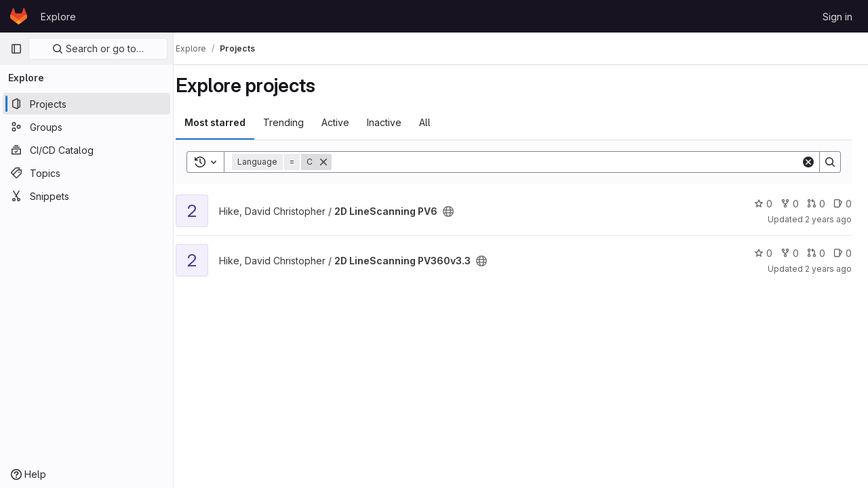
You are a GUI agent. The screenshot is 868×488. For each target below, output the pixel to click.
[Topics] (86, 173)
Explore (58, 17)
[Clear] (808, 162)
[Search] (573, 162)
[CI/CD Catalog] (86, 150)
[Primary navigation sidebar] (16, 49)
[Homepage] (19, 16)
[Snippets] (86, 196)
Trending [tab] (298, 122)
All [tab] (439, 122)
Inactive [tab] (398, 122)
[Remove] (338, 162)
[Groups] (86, 127)
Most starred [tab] (229, 122)
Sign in (837, 17)
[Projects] (86, 104)
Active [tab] (350, 122)
